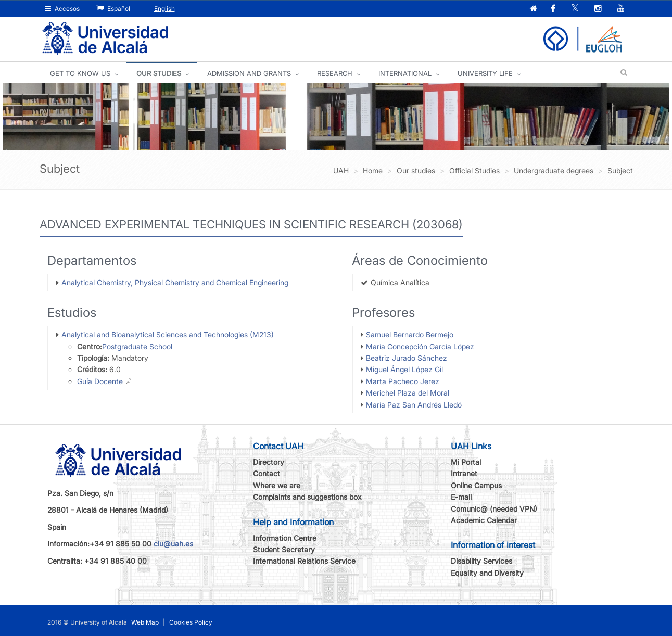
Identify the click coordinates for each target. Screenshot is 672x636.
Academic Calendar (484, 520)
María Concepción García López (420, 346)
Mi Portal (466, 462)
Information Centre (285, 538)
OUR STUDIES (159, 73)
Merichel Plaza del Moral (408, 393)
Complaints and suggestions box (307, 497)
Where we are (277, 485)
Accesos (62, 9)
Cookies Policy (191, 622)
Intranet (464, 473)
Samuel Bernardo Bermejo (410, 334)
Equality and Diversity (487, 573)
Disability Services (481, 561)
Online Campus (476, 485)
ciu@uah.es (173, 544)
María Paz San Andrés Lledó (414, 405)
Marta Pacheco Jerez (403, 381)
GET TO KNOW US (80, 73)
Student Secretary (284, 549)
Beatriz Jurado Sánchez (407, 358)
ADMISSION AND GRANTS (249, 73)
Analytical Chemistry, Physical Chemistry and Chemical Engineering (175, 282)
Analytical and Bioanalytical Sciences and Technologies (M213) (168, 334)
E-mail (461, 497)
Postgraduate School (137, 346)
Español (113, 9)
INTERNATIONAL (405, 73)
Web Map (145, 622)
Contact (267, 473)
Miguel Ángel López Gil (404, 369)
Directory (269, 462)
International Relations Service (304, 561)
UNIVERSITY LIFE (485, 73)
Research (335, 73)
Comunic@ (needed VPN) (494, 509)
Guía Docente (100, 381)
